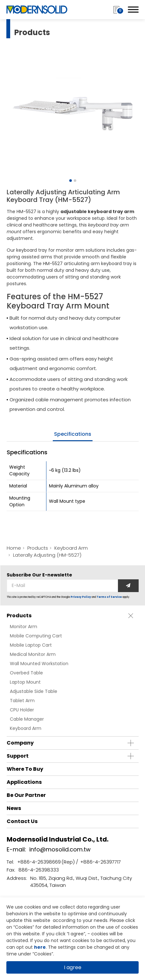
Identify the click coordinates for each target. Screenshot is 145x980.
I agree (73, 967)
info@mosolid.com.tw (60, 849)
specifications (73, 434)
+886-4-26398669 (39, 862)
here (40, 947)
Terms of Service (109, 597)
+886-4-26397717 (100, 862)
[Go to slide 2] (75, 181)
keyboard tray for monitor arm (50, 250)
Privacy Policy (81, 597)
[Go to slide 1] (71, 181)
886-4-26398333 (39, 870)
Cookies (24, 927)
